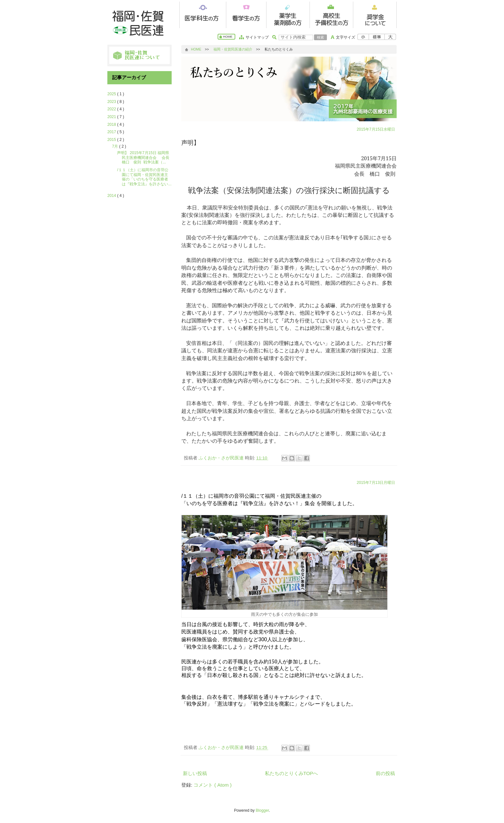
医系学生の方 (201, 14)
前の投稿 (385, 773)
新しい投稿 (195, 773)
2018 (112, 125)
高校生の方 (331, 14)
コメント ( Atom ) (212, 785)
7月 (116, 146)
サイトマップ (257, 37)
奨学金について (375, 14)
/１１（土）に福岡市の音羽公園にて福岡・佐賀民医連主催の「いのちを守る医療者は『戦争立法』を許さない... (144, 177)
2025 (112, 94)
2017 (112, 132)
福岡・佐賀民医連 (139, 23)
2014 (112, 196)
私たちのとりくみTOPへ (292, 773)
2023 (112, 102)
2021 (112, 117)
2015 (112, 140)
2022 (112, 109)
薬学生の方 (288, 14)
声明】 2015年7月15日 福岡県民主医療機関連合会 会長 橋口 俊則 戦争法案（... (145, 157)
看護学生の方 (244, 14)
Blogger (262, 810)
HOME (228, 37)
